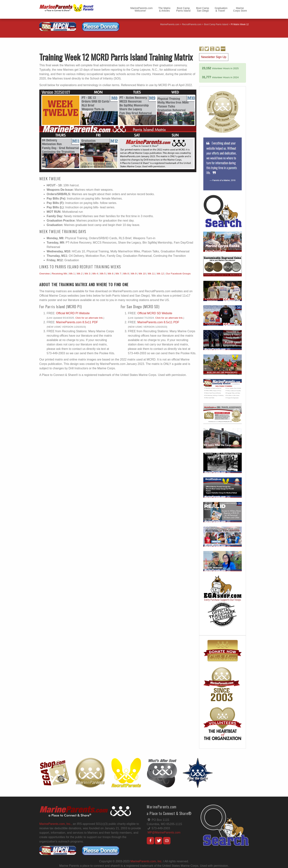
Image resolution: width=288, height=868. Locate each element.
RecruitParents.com (192, 24)
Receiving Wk (59, 274)
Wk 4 (95, 274)
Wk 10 (142, 274)
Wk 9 (134, 274)
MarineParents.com (170, 24)
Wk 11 (151, 274)
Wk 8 (126, 274)
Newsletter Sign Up (214, 57)
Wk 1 (72, 274)
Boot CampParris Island (183, 9)
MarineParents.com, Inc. (146, 861)
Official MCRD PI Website (73, 313)
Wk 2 (80, 274)
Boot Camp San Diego (203, 9)
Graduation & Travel (221, 9)
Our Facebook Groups (178, 274)
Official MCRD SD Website (155, 313)
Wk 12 (160, 274)
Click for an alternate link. (89, 318)
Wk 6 (110, 274)
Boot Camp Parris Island (216, 24)
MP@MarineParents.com (164, 832)
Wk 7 (118, 274)
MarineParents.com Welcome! (142, 9)
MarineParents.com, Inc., (56, 824)
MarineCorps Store (240, 9)
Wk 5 (103, 274)
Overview (45, 274)
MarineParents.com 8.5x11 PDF (77, 322)
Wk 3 (87, 274)
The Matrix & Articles (164, 9)
